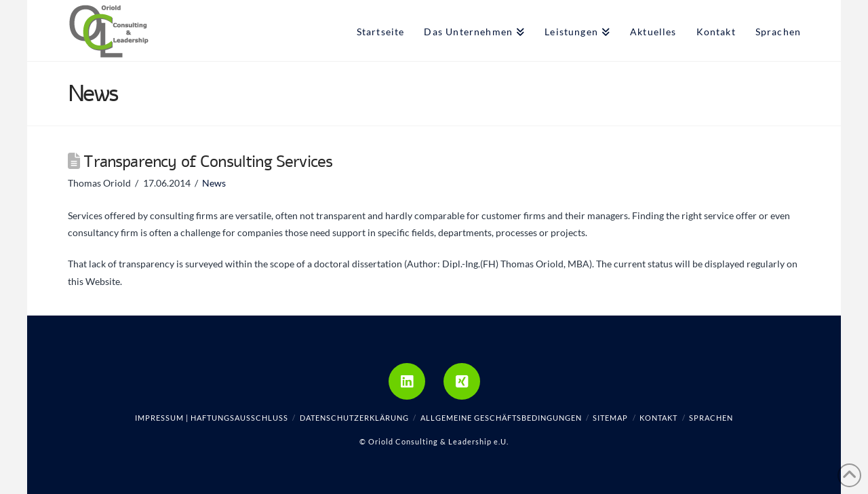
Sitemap (610, 418)
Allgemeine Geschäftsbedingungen (501, 418)
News (214, 183)
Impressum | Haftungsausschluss (212, 418)
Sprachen (711, 418)
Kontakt (658, 418)
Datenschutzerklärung (354, 418)
